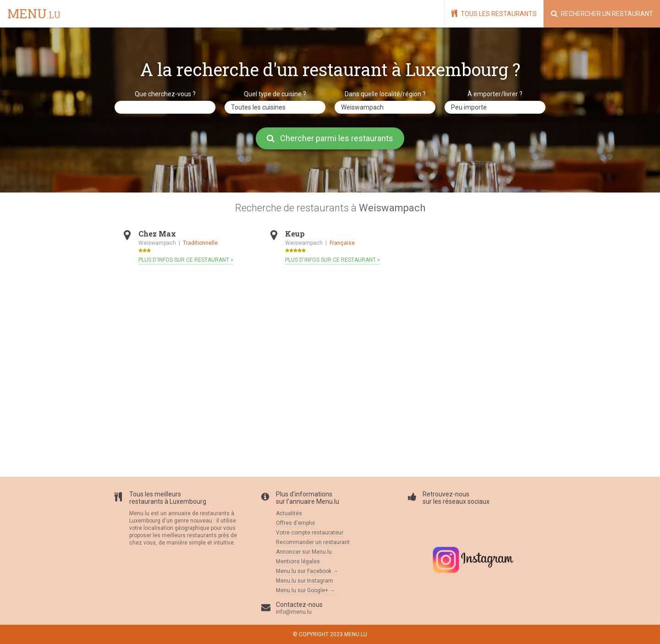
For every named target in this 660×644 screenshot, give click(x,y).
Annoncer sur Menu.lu (304, 552)
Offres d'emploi (295, 523)
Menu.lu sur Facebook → (307, 571)
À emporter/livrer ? (495, 94)
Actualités (289, 513)
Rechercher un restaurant (602, 14)
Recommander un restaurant (313, 542)
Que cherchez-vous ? (165, 94)
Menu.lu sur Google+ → (305, 590)
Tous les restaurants (494, 14)
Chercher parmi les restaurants (330, 138)
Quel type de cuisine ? (275, 94)
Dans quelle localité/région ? (385, 94)
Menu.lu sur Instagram (305, 581)
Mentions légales (298, 561)
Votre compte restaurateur (310, 533)
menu (34, 14)
